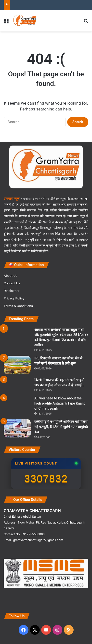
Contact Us (12, 283)
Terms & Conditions (18, 306)
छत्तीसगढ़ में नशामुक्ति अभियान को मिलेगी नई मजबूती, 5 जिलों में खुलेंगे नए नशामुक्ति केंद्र (61, 427)
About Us (11, 276)
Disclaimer (12, 291)
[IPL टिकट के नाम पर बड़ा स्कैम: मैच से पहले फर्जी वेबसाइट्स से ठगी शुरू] (17, 365)
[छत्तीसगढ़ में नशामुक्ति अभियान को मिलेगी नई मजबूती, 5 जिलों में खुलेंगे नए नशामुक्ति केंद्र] (17, 428)
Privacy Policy (14, 298)
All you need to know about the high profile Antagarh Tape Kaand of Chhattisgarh (60, 403)
